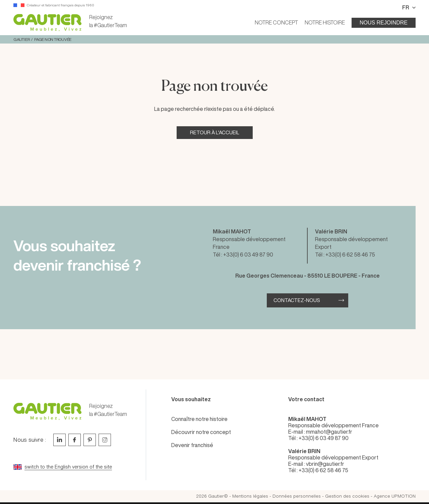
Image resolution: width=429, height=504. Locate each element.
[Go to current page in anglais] (77, 467)
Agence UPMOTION (395, 496)
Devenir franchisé (192, 445)
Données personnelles (297, 496)
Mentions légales (250, 496)
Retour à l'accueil (215, 132)
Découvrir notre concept (201, 432)
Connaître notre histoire (199, 419)
